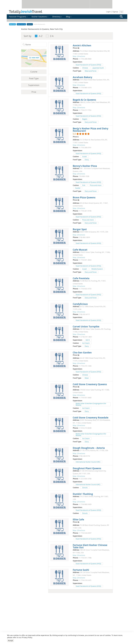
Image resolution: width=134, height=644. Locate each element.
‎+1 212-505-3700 (85, 479)
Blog (69, 17)
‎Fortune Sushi (81, 570)
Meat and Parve (91, 71)
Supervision (34, 85)
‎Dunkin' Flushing (83, 494)
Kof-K (88, 340)
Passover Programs (18, 17)
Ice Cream (86, 343)
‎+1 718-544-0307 (85, 533)
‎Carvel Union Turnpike (86, 326)
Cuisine (34, 72)
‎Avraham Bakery (82, 77)
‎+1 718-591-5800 (85, 398)
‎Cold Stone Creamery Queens (90, 384)
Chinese (85, 68)
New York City (21, 24)
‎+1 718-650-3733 (85, 289)
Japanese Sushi (98, 68)
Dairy (87, 160)
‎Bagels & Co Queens (84, 100)
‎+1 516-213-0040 (85, 428)
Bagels (85, 119)
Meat (87, 378)
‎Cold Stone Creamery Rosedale (91, 418)
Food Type (34, 78)
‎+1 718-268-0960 (85, 59)
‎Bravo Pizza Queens (84, 197)
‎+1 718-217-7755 (85, 110)
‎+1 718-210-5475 (85, 580)
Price (34, 92)
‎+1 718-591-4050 (85, 260)
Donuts (85, 488)
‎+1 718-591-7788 (85, 558)
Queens (30, 24)
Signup (115, 12)
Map (75, 56)
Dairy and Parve (91, 122)
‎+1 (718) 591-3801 (85, 337)
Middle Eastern (97, 269)
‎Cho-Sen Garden (82, 352)
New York (12, 24)
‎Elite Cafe (78, 519)
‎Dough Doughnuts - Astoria (89, 448)
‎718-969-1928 (84, 176)
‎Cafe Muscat (80, 250)
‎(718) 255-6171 (84, 314)
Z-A (52, 36)
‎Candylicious (80, 304)
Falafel (78, 188)
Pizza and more (96, 185)
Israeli (85, 157)
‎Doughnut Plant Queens (87, 468)
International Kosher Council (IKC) (88, 462)
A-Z (41, 36)
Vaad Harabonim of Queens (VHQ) (88, 65)
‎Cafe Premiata (81, 278)
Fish (84, 185)
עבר (121, 12)
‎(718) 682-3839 (84, 237)
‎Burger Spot (80, 229)
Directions (81, 56)
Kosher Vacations (40, 17)
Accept (11, 641)
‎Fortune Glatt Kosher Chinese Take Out (90, 546)
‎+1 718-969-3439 (85, 504)
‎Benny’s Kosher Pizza (85, 166)
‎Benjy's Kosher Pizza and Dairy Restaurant (91, 130)
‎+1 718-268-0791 (85, 148)
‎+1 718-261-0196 (85, 211)
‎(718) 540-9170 (84, 456)
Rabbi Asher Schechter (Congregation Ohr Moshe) (91, 404)
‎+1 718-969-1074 (85, 88)
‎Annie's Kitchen (82, 45)
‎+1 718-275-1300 (85, 366)
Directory (57, 17)
